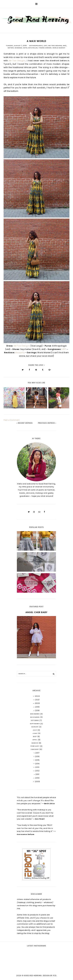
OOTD (25, 48)
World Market (59, 48)
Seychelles (33, 48)
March (35, 743)
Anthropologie (36, 46)
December (35, 714)
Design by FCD (50, 976)
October (35, 720)
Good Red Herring (33, 976)
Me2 (65, 46)
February (35, 746)
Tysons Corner (45, 48)
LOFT (45, 46)
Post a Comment (11, 420)
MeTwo (11, 48)
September (35, 724)
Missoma (18, 48)
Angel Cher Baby (36, 612)
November (35, 717)
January (35, 749)
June (35, 733)
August (35, 727)
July (35, 730)
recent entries (25, 423)
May (35, 736)
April (35, 740)
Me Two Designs (55, 46)
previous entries (47, 423)
